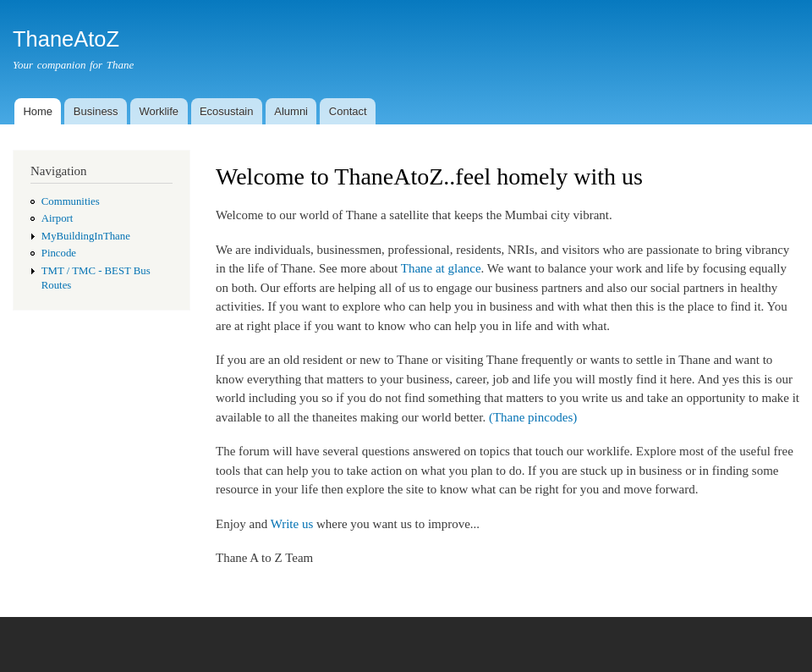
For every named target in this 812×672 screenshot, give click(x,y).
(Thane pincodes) (533, 417)
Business (96, 111)
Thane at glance (441, 268)
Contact (348, 111)
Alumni (291, 111)
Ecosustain (227, 111)
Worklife (159, 111)
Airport (58, 218)
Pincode (59, 253)
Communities (71, 201)
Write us (292, 524)
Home (38, 111)
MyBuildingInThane (86, 236)
